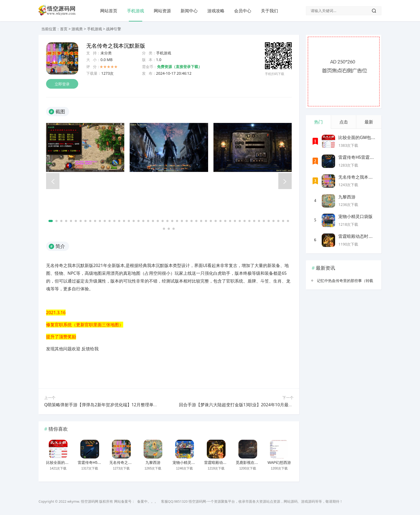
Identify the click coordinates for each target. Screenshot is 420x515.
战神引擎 (114, 29)
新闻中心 (189, 11)
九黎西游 (153, 463)
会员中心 (243, 11)
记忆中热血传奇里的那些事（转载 (345, 281)
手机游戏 (136, 11)
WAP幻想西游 (279, 463)
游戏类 (77, 29)
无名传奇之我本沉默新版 (130, 463)
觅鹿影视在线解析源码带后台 (260, 463)
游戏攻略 (216, 11)
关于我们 (269, 11)
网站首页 (109, 11)
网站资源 (162, 11)
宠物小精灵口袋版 (187, 463)
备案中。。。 (148, 501)
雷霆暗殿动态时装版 (221, 463)
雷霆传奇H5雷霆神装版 (97, 463)
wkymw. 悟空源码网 (83, 501)
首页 (64, 29)
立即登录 (62, 84)
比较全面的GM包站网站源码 (70, 463)
